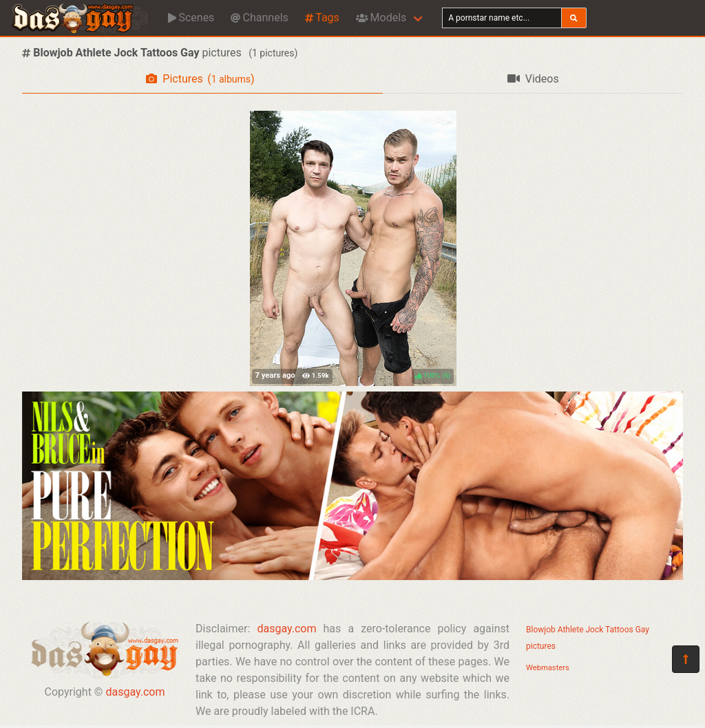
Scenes (191, 18)
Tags (322, 18)
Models (381, 18)
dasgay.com (135, 692)
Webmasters (548, 668)
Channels (259, 18)
